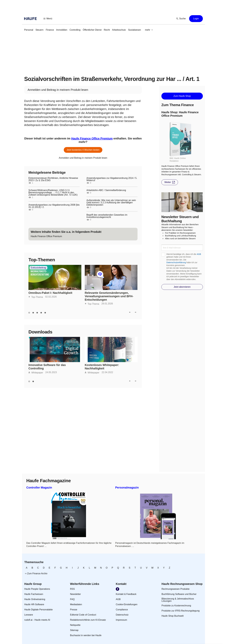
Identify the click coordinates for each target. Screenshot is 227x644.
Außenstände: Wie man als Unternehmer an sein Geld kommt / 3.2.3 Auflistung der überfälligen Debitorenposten (111, 203)
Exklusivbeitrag (38, 268)
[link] (29, 30)
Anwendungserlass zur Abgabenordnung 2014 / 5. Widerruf (112, 179)
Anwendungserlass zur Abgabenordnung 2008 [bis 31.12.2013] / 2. (54, 206)
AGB (199, 254)
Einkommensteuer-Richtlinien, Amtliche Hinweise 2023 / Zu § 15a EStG (53, 179)
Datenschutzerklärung (176, 262)
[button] (48, 19)
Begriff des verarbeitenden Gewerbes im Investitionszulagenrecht (107, 216)
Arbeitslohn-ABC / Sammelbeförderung (106, 190)
